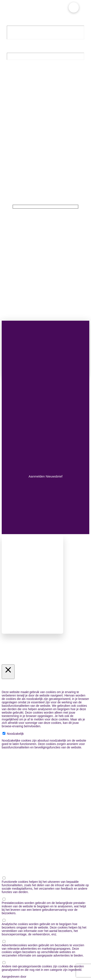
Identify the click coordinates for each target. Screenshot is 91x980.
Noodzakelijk (15, 734)
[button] (74, 7)
